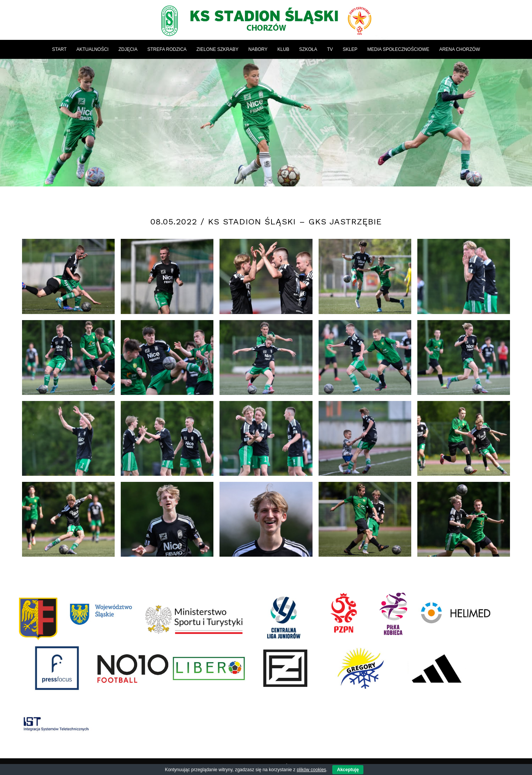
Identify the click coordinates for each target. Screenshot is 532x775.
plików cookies (311, 770)
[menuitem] (59, 49)
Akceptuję (348, 770)
